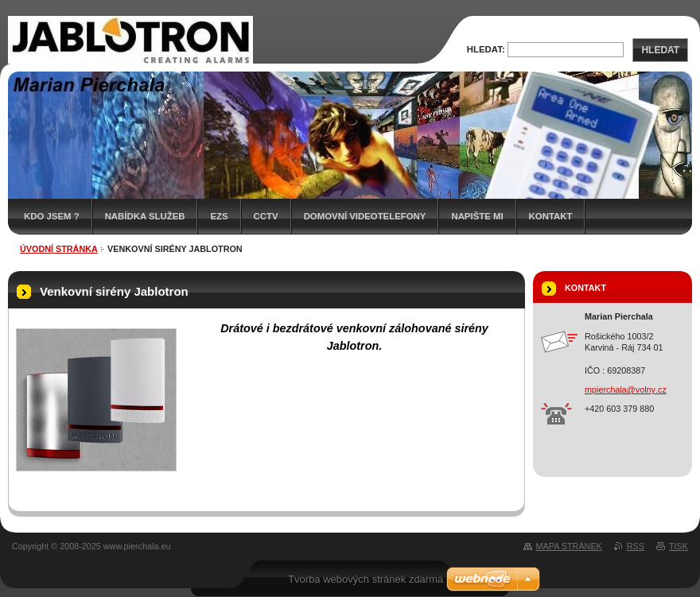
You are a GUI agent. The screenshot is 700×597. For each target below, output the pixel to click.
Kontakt (551, 216)
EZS (219, 216)
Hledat (660, 50)
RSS (636, 546)
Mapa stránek (569, 546)
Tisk (679, 546)
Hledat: (486, 49)
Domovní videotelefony (365, 216)
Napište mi (477, 216)
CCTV (266, 216)
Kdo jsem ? (52, 216)
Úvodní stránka (59, 249)
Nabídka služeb (145, 216)
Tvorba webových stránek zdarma (366, 579)
